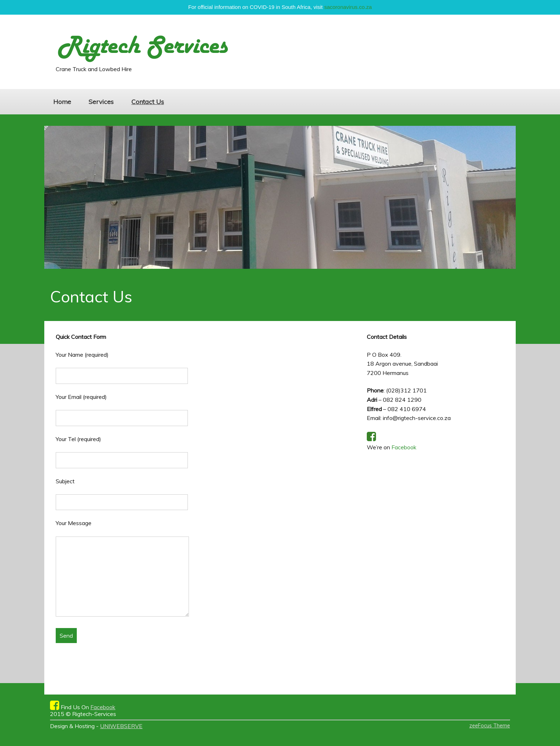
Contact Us (148, 102)
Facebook (404, 447)
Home (62, 102)
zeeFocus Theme (490, 726)
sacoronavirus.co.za (348, 7)
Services (101, 102)
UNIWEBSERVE (121, 726)
